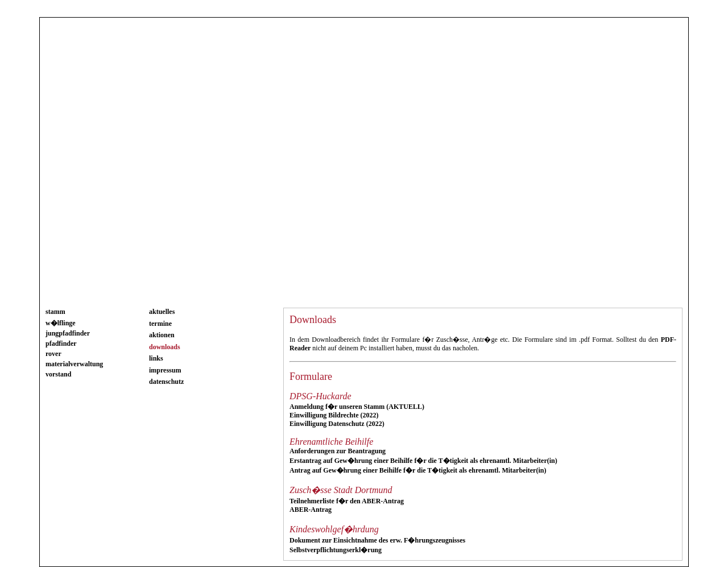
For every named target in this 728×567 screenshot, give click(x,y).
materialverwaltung (74, 364)
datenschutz (166, 382)
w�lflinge (61, 323)
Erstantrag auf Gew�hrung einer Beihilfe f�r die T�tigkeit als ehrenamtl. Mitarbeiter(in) (423, 461)
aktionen (162, 335)
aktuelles (162, 312)
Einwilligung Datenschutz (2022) (337, 424)
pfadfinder (61, 343)
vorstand (58, 374)
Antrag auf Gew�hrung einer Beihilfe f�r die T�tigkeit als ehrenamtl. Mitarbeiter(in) (418, 470)
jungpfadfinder (68, 333)
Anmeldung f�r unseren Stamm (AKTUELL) (357, 407)
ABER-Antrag (311, 510)
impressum (165, 370)
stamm (55, 312)
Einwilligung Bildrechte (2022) (334, 415)
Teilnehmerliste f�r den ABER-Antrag (347, 501)
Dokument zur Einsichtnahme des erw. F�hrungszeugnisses (377, 540)
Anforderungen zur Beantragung (338, 451)
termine (160, 324)
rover (53, 354)
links (156, 358)
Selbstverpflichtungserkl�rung (336, 550)
